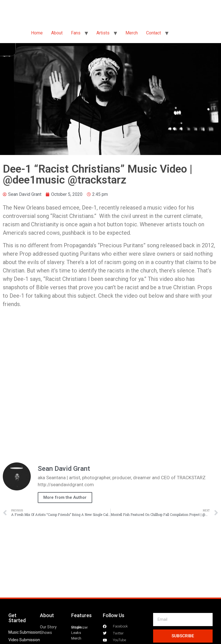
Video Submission (24, 640)
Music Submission (24, 632)
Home (37, 33)
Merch (132, 33)
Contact (154, 33)
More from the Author (65, 497)
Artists (103, 33)
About (57, 33)
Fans (76, 33)
